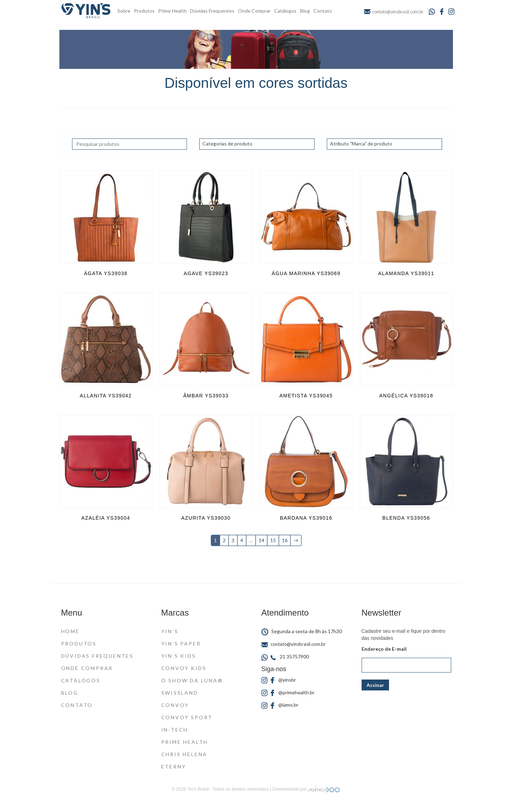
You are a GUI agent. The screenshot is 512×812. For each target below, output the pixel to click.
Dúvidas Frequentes (212, 11)
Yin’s (170, 631)
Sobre (124, 11)
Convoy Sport (187, 717)
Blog (305, 11)
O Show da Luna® (192, 680)
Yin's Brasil (198, 789)
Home (70, 631)
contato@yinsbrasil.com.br (294, 644)
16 (285, 540)
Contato (323, 11)
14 (261, 540)
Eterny (174, 766)
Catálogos (285, 11)
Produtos (144, 11)
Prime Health (172, 11)
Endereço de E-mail (384, 649)
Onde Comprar (254, 11)
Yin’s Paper (181, 644)
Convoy (175, 705)
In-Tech (175, 730)
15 (273, 540)
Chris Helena (184, 754)
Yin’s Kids (179, 656)
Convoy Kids (184, 668)
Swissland (180, 693)
